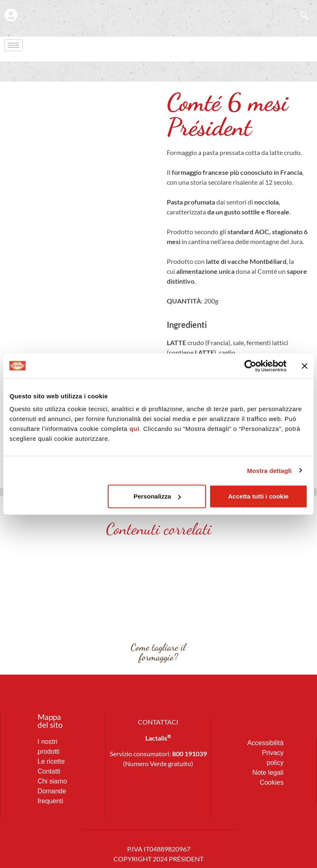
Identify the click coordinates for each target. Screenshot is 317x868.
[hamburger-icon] (13, 46)
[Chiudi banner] (305, 366)
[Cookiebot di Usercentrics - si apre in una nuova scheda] (250, 366)
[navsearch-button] (300, 16)
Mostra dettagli (269, 470)
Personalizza (157, 496)
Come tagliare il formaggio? (158, 652)
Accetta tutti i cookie (259, 496)
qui (135, 429)
